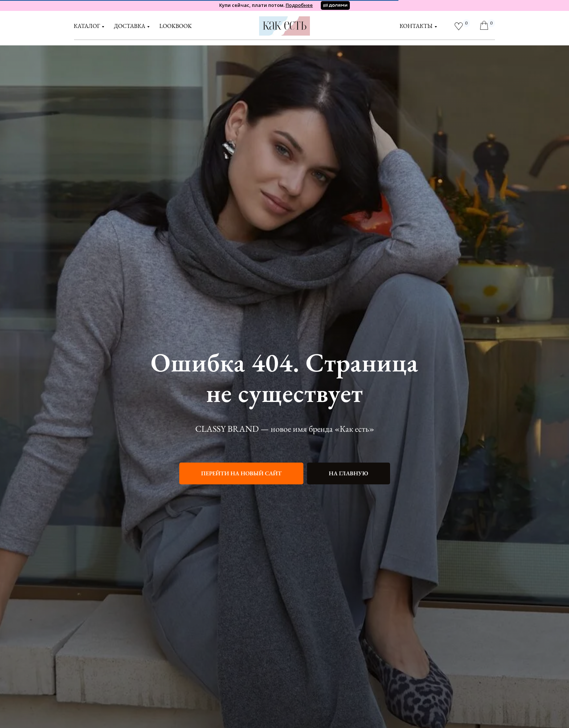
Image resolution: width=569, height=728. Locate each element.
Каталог (87, 26)
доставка (130, 26)
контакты (416, 26)
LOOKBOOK (175, 26)
